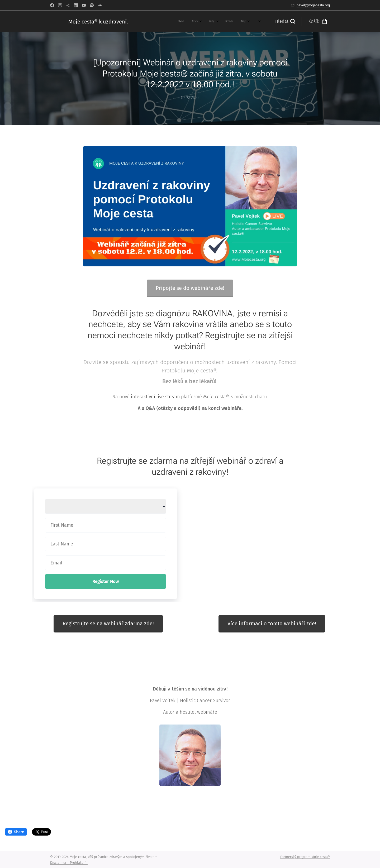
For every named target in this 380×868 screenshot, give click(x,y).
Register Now (106, 581)
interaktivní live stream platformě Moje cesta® (180, 397)
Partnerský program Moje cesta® (305, 857)
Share (16, 832)
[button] (285, 21)
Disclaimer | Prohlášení (69, 863)
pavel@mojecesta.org (313, 5)
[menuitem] (147, 21)
